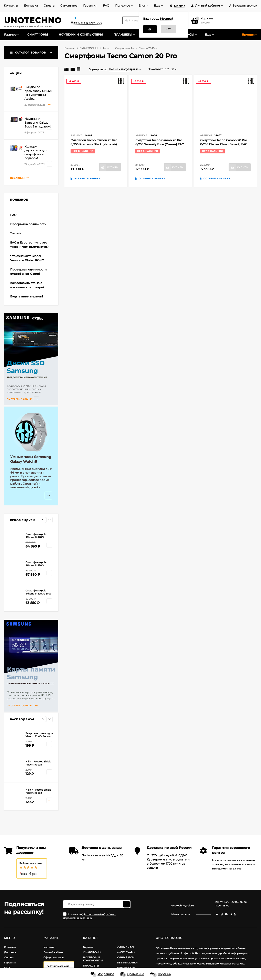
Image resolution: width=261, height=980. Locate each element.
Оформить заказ (54, 957)
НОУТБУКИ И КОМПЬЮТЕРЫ (93, 959)
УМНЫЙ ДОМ (126, 957)
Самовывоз (69, 6)
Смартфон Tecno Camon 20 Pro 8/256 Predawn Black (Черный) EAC (94, 144)
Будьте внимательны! (27, 296)
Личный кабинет (54, 952)
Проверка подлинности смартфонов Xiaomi (28, 272)
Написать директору (86, 22)
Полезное (123, 6)
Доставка (31, 6)
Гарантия (90, 6)
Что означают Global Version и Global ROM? (27, 258)
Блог (142, 6)
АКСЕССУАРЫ (126, 952)
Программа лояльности (28, 224)
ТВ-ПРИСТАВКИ (127, 963)
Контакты (11, 6)
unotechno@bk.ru (182, 906)
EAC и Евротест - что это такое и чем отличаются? (29, 245)
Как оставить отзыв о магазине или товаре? (27, 285)
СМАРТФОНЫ (92, 952)
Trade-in (16, 233)
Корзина (49, 947)
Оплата (49, 6)
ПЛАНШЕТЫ (91, 966)
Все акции (20, 178)
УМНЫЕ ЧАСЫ (126, 947)
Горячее (88, 947)
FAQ (106, 6)
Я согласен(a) (90, 916)
